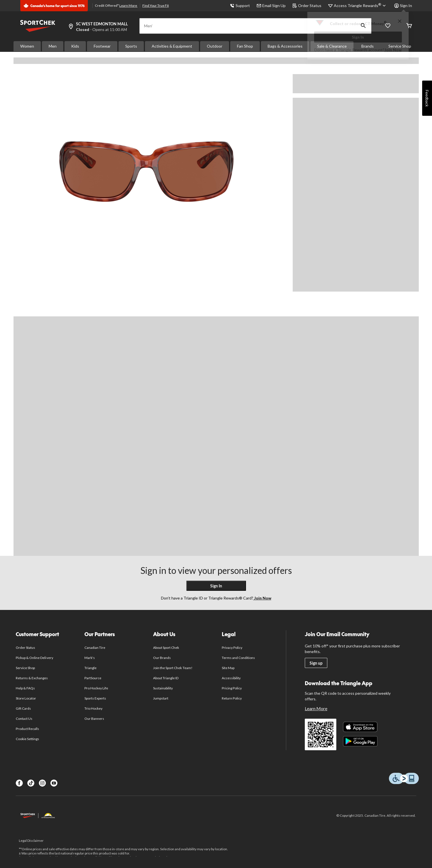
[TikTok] (31, 783)
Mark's (90, 658)
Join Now (393, 50)
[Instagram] (42, 783)
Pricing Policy (232, 688)
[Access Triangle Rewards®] (361, 6)
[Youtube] (54, 783)
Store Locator (26, 698)
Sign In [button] (403, 5)
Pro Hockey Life (96, 688)
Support (240, 5)
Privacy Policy (232, 648)
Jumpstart (161, 698)
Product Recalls (28, 729)
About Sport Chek (166, 648)
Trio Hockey (93, 708)
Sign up (316, 663)
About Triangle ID (166, 678)
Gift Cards (23, 708)
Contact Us (24, 719)
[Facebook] (19, 783)
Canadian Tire (95, 648)
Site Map (228, 668)
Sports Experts (95, 698)
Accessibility (231, 678)
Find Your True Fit (156, 5)
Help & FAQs (25, 688)
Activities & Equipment (172, 46)
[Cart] (409, 26)
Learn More (128, 5)
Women (27, 46)
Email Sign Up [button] (271, 5)
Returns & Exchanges (32, 678)
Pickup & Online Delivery (34, 658)
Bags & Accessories (285, 46)
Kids (75, 46)
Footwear (102, 46)
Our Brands (162, 658)
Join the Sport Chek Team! (173, 668)
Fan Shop (245, 46)
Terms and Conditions (239, 658)
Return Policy (232, 698)
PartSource (93, 678)
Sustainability (163, 688)
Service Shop (25, 668)
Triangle (90, 668)
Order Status (307, 5)
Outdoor (215, 46)
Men (53, 46)
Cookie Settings (27, 739)
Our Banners (94, 719)
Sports (131, 46)
